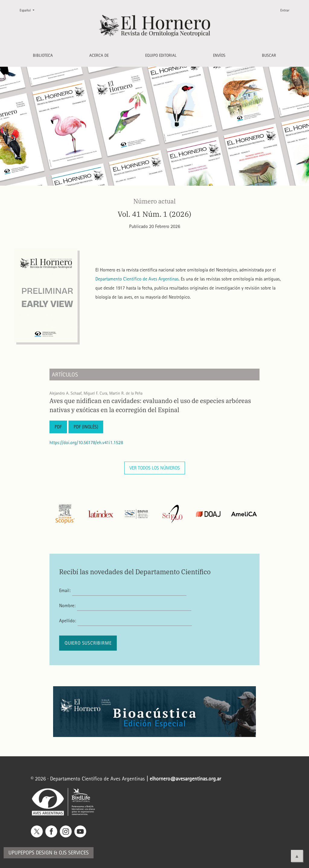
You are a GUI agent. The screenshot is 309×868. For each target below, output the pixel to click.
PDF (58, 427)
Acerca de (99, 55)
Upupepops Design (30, 853)
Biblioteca (43, 55)
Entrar (285, 10)
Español (29, 10)
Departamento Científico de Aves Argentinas (137, 279)
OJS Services (74, 853)
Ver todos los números (155, 468)
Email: (65, 590)
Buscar (269, 55)
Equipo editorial (161, 55)
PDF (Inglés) (86, 427)
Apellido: (68, 621)
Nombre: (67, 605)
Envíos (219, 55)
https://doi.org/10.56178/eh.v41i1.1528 (86, 442)
